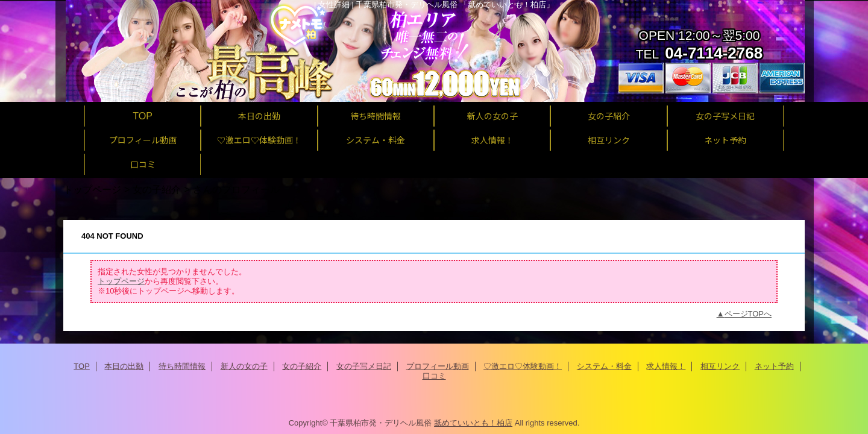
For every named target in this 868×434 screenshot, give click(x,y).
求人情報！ (666, 366)
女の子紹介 (157, 189)
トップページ (92, 189)
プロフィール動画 (438, 366)
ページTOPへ (748, 314)
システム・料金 (604, 366)
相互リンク (720, 366)
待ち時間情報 (182, 366)
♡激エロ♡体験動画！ (523, 366)
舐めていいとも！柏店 (473, 423)
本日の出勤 (124, 366)
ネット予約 (774, 366)
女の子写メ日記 (364, 366)
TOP (143, 116)
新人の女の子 (244, 366)
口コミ (434, 376)
